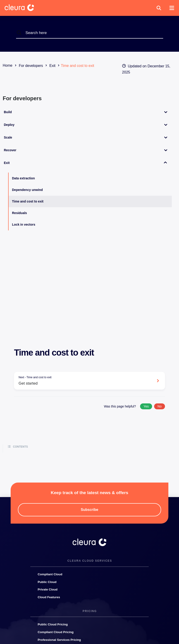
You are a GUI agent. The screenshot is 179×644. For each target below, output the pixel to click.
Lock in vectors (24, 224)
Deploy (9, 125)
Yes (146, 406)
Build (8, 112)
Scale (8, 137)
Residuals (19, 213)
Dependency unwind (27, 190)
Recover (10, 150)
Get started (86, 380)
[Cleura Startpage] (23, 8)
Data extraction (23, 178)
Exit (7, 163)
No (160, 406)
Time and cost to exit (28, 201)
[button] (159, 8)
